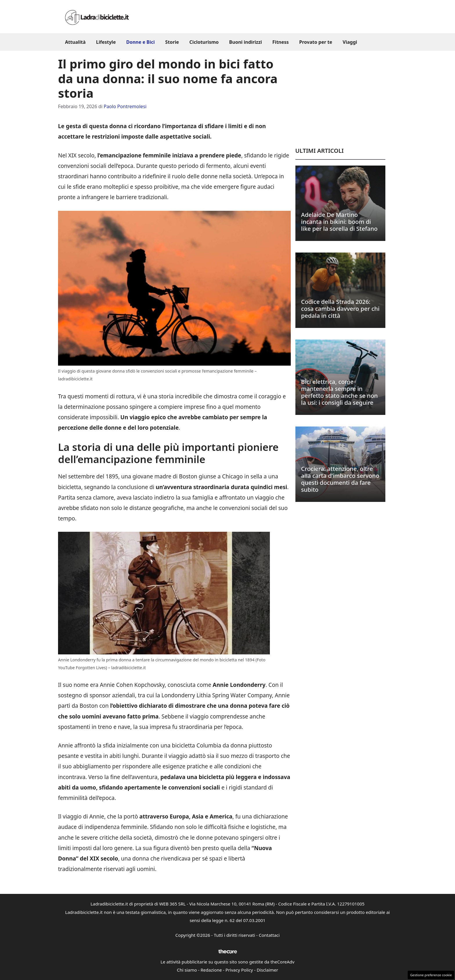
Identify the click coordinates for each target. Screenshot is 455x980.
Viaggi (350, 42)
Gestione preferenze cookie (431, 975)
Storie (172, 42)
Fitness (281, 42)
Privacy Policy (239, 970)
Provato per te (316, 42)
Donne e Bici (140, 42)
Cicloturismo (204, 42)
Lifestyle (106, 42)
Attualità (75, 42)
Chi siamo (187, 970)
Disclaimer (267, 970)
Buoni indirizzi (246, 42)
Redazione (211, 970)
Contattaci (269, 935)
